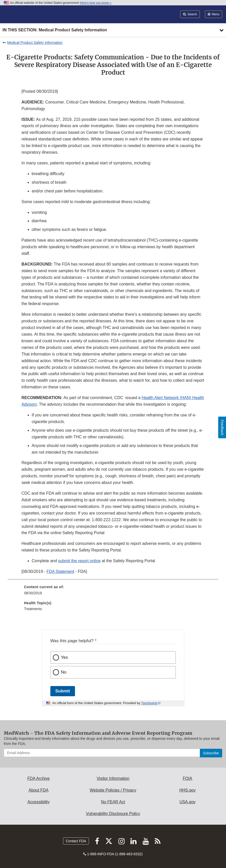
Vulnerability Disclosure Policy (113, 814)
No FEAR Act (113, 802)
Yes (65, 657)
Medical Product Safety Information (35, 43)
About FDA (38, 790)
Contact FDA (76, 841)
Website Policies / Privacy (113, 790)
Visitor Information (113, 778)
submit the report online (79, 561)
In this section (55, 30)
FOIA (187, 778)
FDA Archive (38, 778)
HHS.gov (187, 790)
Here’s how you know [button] (96, 3)
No (64, 672)
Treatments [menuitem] (33, 609)
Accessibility (39, 802)
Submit (63, 691)
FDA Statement (60, 571)
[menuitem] (113, 592)
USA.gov (187, 802)
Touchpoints (149, 703)
